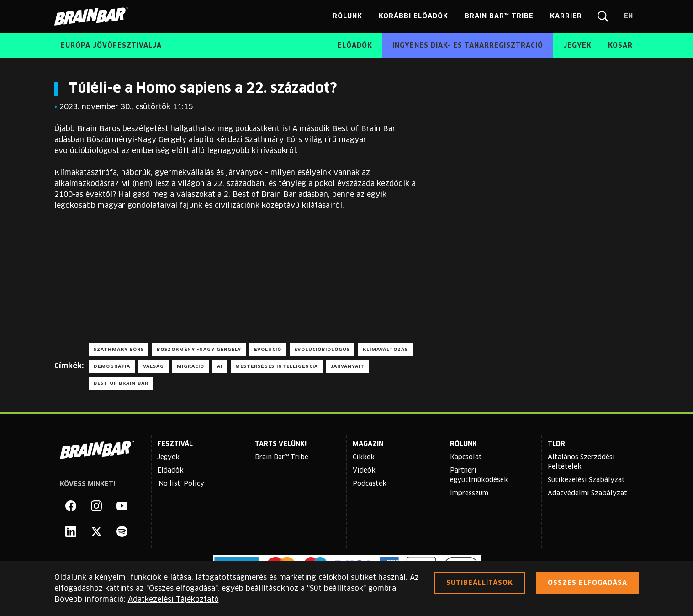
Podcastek (370, 484)
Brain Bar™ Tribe (282, 457)
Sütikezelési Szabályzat (586, 480)
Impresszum (469, 494)
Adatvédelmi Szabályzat (587, 494)
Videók (364, 471)
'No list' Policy (181, 484)
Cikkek (364, 457)
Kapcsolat (466, 457)
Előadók (170, 471)
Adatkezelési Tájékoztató (173, 600)
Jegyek (168, 457)
